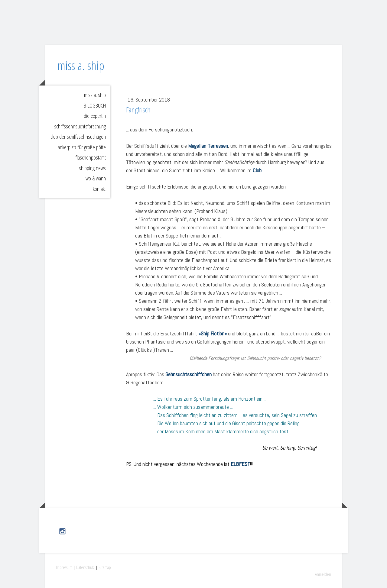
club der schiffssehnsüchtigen (78, 137)
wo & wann (96, 178)
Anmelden (323, 574)
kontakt (99, 189)
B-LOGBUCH (95, 105)
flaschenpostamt (91, 157)
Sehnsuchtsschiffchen (189, 374)
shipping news (92, 168)
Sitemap (105, 567)
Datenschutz (85, 567)
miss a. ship (95, 95)
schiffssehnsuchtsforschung (80, 126)
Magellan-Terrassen (208, 146)
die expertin (95, 116)
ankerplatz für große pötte (82, 147)
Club (257, 170)
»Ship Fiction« (213, 333)
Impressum (64, 567)
